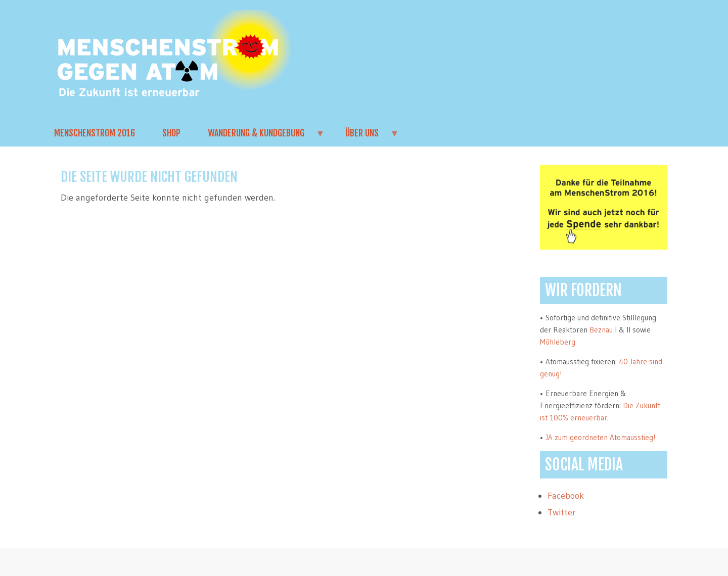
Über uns (366, 137)
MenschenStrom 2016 (95, 133)
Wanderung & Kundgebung (260, 137)
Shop (171, 133)
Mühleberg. (558, 342)
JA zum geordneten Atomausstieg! (600, 437)
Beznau (601, 330)
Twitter (562, 512)
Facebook (566, 496)
